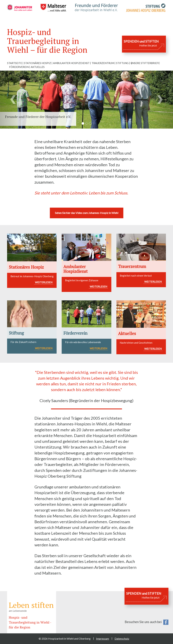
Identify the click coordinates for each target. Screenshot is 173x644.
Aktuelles (38, 67)
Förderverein (19, 67)
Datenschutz (122, 639)
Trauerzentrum (103, 63)
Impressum (103, 639)
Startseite (15, 63)
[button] (13, 100)
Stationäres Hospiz (38, 63)
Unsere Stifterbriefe (145, 63)
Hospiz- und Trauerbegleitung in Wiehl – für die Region (47, 41)
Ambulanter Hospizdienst (71, 63)
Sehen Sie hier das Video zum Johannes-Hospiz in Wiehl (87, 213)
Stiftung (122, 63)
